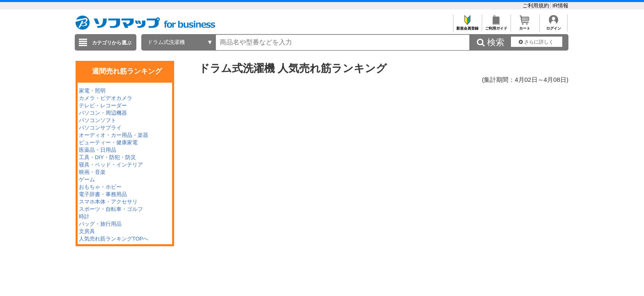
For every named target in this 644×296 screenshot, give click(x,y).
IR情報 (560, 6)
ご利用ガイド (496, 26)
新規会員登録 (467, 26)
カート (525, 26)
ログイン (553, 26)
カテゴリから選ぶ (112, 43)
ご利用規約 (537, 6)
